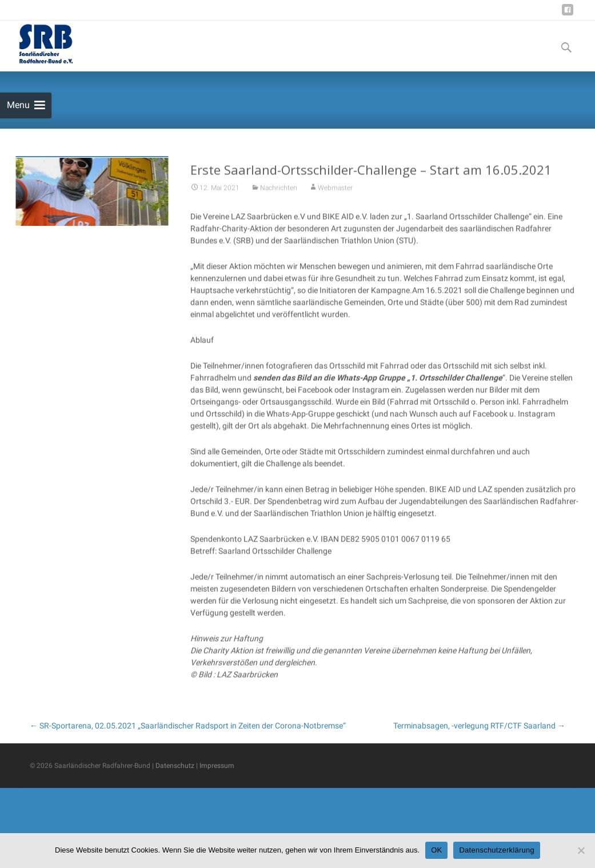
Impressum (217, 766)
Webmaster (335, 204)
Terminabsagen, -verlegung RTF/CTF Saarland (479, 726)
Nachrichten (279, 204)
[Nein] (581, 850)
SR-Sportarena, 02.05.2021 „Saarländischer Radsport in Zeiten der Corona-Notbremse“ (188, 726)
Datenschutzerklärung (496, 850)
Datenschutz (175, 766)
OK (436, 850)
